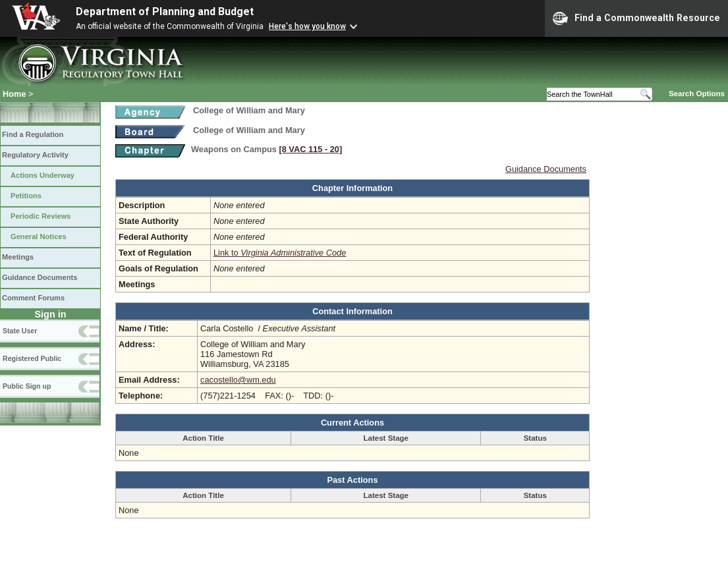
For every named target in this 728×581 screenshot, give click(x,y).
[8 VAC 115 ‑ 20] (310, 149)
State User (20, 331)
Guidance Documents (40, 277)
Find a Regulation (33, 134)
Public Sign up (27, 386)
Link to (280, 253)
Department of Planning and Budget (165, 12)
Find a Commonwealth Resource (636, 18)
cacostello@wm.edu (238, 380)
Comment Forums (33, 298)
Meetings (18, 257)
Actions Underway (42, 175)
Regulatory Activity (35, 155)
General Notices (39, 236)
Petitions (26, 196)
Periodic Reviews (41, 216)
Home (14, 94)
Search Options (697, 94)
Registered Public (32, 358)
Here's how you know (307, 26)
